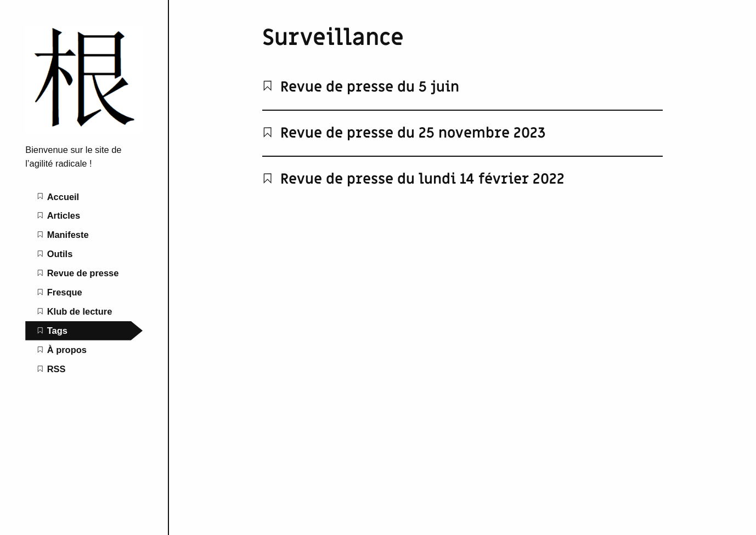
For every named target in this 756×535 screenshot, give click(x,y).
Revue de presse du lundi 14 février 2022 (413, 179)
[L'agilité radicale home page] (84, 130)
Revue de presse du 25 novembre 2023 (404, 133)
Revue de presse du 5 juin (361, 87)
